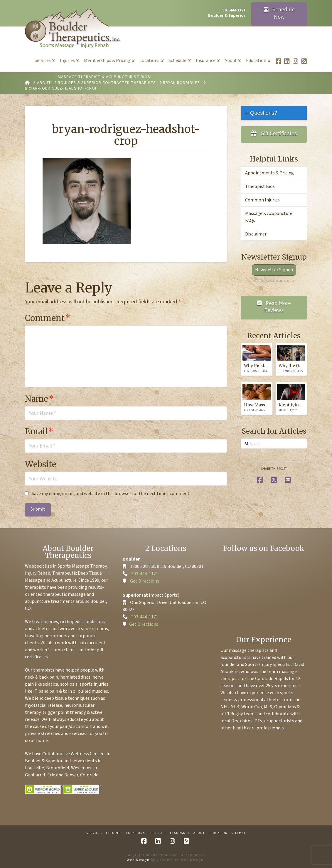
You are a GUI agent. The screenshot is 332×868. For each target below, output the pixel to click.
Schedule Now (279, 14)
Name (39, 399)
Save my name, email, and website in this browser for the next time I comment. (111, 494)
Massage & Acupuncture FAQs (269, 217)
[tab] (274, 113)
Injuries (114, 833)
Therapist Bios (260, 186)
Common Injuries (262, 200)
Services (94, 833)
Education (218, 833)
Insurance (180, 833)
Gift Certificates (274, 134)
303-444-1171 (145, 574)
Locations (136, 833)
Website (41, 464)
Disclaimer (256, 234)
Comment (48, 318)
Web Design (138, 860)
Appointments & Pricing (269, 173)
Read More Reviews (274, 307)
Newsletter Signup (274, 270)
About (199, 833)
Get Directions (145, 581)
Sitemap (239, 833)
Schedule (157, 833)
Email (39, 431)
